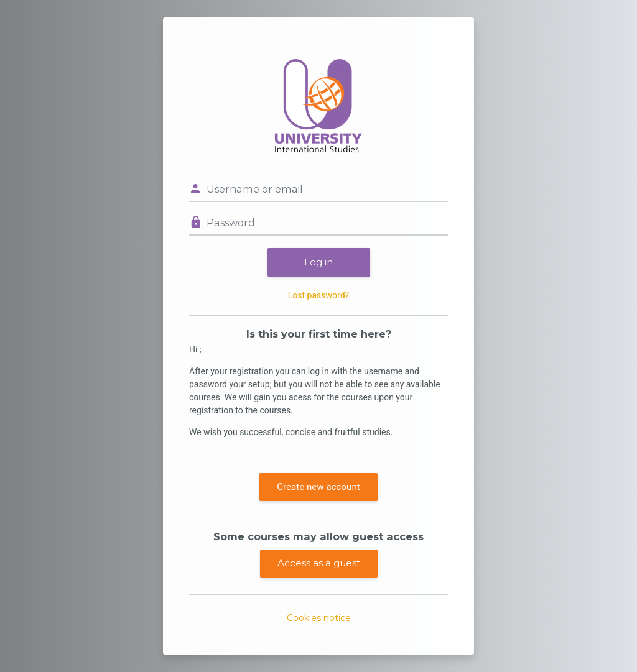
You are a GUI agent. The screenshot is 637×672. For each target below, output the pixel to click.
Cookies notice (319, 618)
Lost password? (318, 295)
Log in (318, 262)
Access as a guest (319, 563)
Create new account (318, 487)
